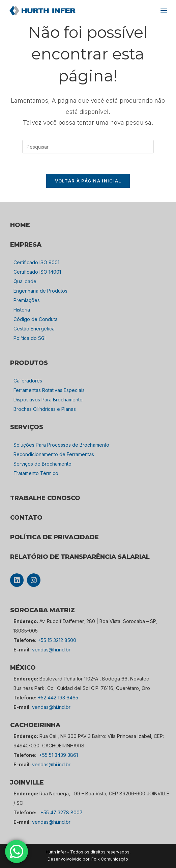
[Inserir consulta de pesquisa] (88, 147)
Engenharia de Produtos (40, 291)
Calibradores (28, 381)
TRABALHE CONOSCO (45, 498)
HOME (20, 225)
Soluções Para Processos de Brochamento (61, 445)
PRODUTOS (29, 363)
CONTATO (26, 518)
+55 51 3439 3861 (58, 755)
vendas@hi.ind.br (51, 650)
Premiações (27, 300)
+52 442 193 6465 (58, 698)
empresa (26, 245)
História (22, 310)
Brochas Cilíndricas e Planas (45, 409)
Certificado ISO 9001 (36, 262)
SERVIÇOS (27, 427)
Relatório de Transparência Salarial (80, 557)
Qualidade (25, 281)
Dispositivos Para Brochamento (48, 400)
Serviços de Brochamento (42, 464)
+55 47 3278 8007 (62, 812)
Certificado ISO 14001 (37, 272)
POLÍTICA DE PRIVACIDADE (54, 537)
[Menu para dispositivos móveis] (164, 10)
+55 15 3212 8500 (57, 640)
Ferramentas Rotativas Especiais (49, 390)
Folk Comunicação (110, 859)
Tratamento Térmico (36, 473)
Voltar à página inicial (88, 181)
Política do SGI (30, 338)
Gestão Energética (34, 329)
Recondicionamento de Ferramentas (54, 454)
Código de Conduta (36, 319)
